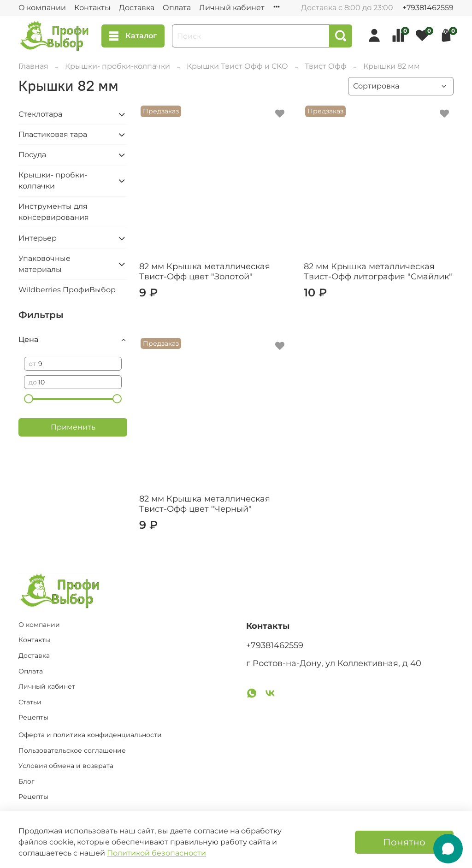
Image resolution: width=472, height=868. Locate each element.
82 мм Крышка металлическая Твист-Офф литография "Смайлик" (378, 272)
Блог (27, 781)
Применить (73, 427)
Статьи (30, 702)
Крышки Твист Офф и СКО (237, 66)
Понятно (404, 842)
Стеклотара (40, 114)
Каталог (133, 36)
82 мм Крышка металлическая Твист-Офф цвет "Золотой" (205, 272)
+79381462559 (428, 8)
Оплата (177, 8)
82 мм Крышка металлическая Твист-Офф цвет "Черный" (205, 504)
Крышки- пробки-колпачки (118, 66)
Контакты (92, 8)
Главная (33, 66)
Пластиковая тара (53, 134)
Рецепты (33, 717)
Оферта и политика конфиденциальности (90, 735)
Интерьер (38, 238)
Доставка (137, 8)
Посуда (32, 155)
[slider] (29, 399)
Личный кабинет (232, 8)
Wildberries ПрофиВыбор (67, 290)
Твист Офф (326, 66)
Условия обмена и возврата (66, 766)
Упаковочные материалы (44, 264)
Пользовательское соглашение (72, 750)
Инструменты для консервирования (54, 212)
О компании (42, 8)
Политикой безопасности (156, 853)
